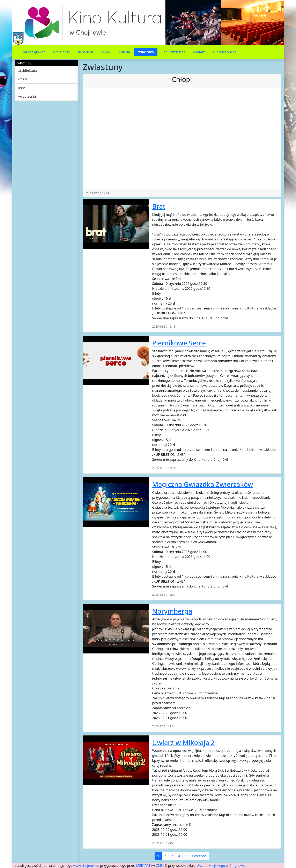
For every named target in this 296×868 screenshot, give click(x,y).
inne (22, 88)
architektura (28, 70)
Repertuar (86, 52)
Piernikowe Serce (179, 343)
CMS (159, 866)
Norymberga (172, 611)
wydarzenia (27, 96)
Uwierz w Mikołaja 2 (183, 743)
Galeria (124, 52)
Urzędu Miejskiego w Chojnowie (221, 866)
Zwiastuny (146, 52)
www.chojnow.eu (86, 866)
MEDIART (143, 866)
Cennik (106, 52)
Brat (159, 206)
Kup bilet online (224, 52)
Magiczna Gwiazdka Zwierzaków (202, 484)
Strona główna (34, 52)
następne (199, 856)
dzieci (23, 79)
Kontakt (199, 52)
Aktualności (62, 52)
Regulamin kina (173, 52)
